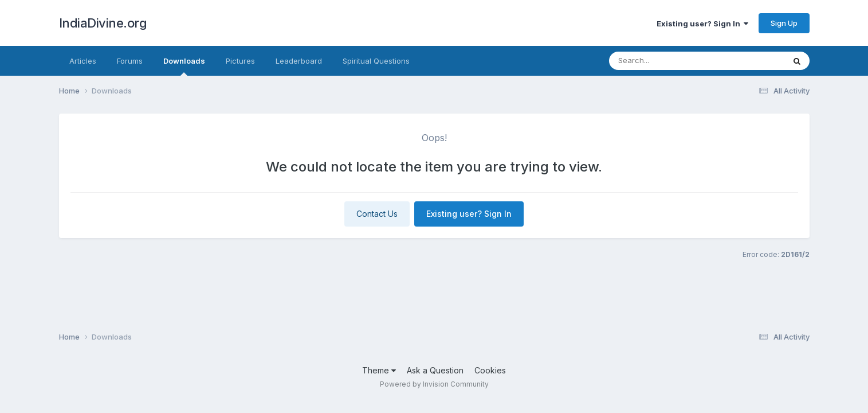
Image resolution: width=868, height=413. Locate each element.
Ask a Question (435, 370)
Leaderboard (299, 61)
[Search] (677, 61)
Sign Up (784, 23)
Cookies (490, 370)
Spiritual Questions (376, 61)
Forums (130, 61)
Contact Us (377, 214)
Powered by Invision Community (434, 384)
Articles (83, 61)
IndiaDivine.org (103, 23)
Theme (379, 370)
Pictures (240, 61)
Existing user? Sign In (702, 24)
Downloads (184, 66)
